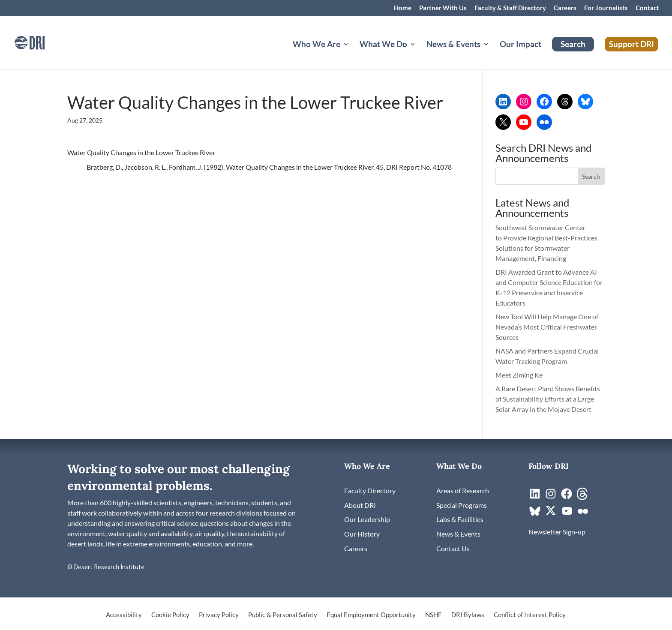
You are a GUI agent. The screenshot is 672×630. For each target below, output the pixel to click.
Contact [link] (647, 8)
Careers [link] (565, 8)
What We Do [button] (383, 45)
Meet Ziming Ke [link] (520, 375)
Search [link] (573, 44)
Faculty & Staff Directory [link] (510, 8)
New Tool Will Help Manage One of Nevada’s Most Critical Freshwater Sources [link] (547, 327)
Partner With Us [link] (443, 8)
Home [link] (403, 8)
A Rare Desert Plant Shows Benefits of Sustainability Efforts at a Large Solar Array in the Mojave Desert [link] (548, 399)
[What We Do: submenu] (420, 54)
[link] (41, 42)
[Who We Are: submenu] (353, 54)
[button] (591, 176)
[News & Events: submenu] (493, 54)
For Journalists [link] (606, 8)
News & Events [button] (453, 45)
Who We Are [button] (316, 45)
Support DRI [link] (631, 44)
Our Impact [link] (520, 45)
